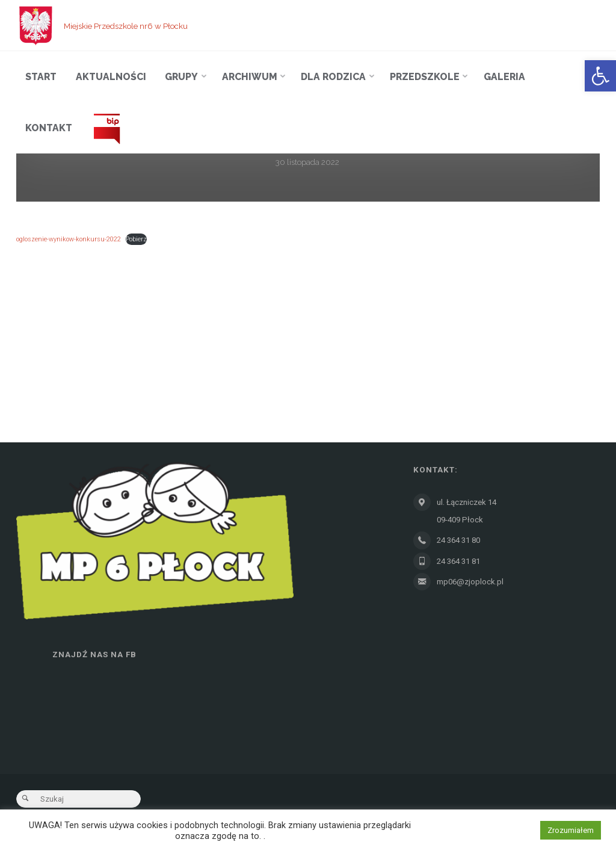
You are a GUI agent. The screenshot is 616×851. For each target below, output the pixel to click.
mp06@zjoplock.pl (470, 582)
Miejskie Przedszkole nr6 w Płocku (126, 25)
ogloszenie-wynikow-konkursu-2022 (69, 239)
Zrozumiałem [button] (571, 830)
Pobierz (136, 239)
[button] (600, 76)
